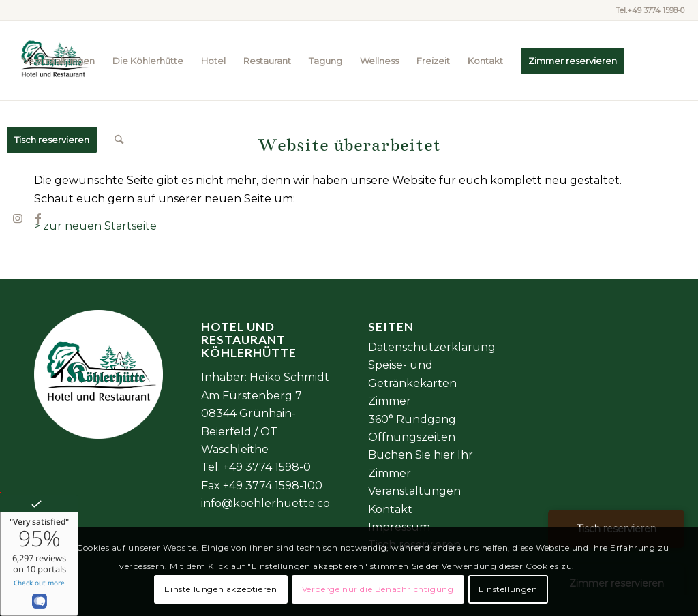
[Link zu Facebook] (38, 218)
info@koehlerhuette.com (271, 503)
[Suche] (119, 140)
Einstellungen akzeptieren (221, 589)
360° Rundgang (412, 419)
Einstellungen (508, 589)
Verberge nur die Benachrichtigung (378, 589)
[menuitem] (59, 61)
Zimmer (390, 401)
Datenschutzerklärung (432, 347)
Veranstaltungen (414, 491)
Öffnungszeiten (412, 437)
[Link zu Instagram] (18, 218)
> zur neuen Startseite (95, 226)
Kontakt (390, 509)
